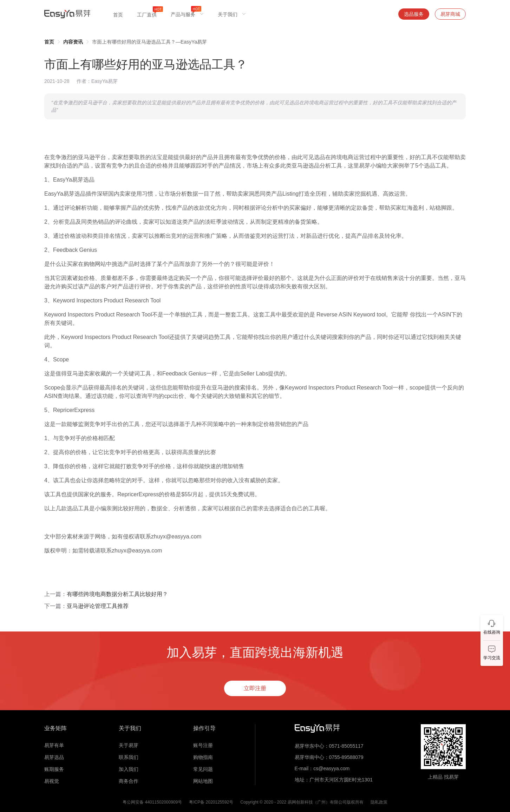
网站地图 (203, 781)
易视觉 (52, 781)
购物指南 (203, 757)
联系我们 (129, 757)
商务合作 (129, 781)
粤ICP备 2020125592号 (211, 802)
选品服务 (414, 14)
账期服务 (54, 769)
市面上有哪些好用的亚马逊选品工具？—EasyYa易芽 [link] (149, 42)
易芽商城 (450, 14)
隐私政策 (379, 802)
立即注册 (255, 688)
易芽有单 (54, 745)
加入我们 (129, 769)
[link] (49, 42)
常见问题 (203, 769)
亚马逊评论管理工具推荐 (98, 606)
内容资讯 (73, 42)
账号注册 (203, 745)
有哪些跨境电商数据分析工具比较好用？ (117, 594)
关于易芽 (129, 745)
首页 (49, 42)
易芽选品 (54, 757)
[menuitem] (118, 14)
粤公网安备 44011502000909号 (152, 802)
